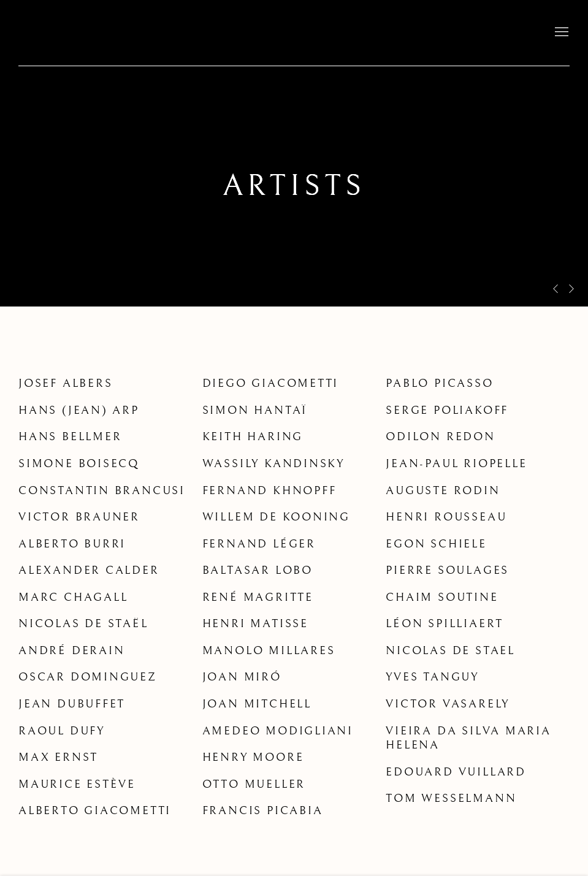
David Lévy (98, 33)
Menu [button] (560, 32)
